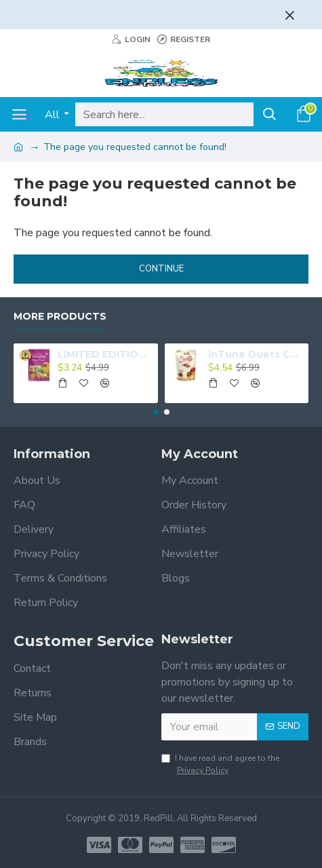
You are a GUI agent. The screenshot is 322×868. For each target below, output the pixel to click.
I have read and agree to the (220, 765)
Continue (161, 269)
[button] (156, 412)
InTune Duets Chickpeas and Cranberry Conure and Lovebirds (256, 354)
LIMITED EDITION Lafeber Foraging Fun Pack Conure (105, 354)
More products (60, 317)
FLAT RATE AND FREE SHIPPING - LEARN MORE (149, 12)
